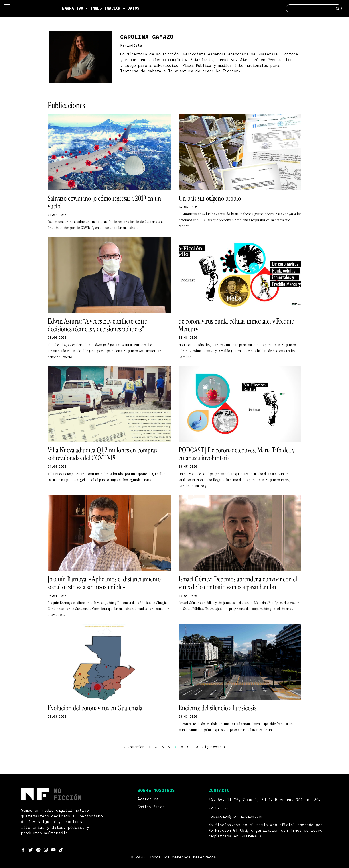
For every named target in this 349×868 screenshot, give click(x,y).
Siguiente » (214, 747)
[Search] (338, 8)
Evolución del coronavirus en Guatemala (95, 708)
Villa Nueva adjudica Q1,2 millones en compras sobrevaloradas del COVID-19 (102, 454)
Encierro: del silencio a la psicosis (217, 708)
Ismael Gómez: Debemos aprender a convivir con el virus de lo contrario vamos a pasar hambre (238, 583)
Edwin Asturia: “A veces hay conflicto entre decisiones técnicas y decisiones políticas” (97, 325)
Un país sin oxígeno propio (210, 198)
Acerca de (148, 799)
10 (196, 747)
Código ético (151, 807)
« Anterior (134, 747)
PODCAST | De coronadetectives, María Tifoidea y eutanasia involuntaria (236, 454)
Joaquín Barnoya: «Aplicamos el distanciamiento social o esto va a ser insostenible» (104, 583)
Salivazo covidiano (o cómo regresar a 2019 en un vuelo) (104, 202)
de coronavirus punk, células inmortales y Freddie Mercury (236, 325)
